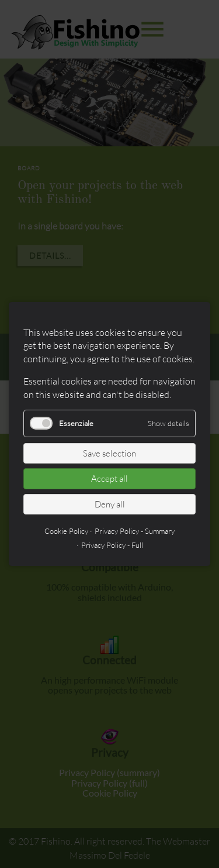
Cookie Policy (66, 531)
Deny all (110, 504)
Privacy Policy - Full (112, 545)
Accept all (109, 478)
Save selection (109, 453)
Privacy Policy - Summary (135, 531)
